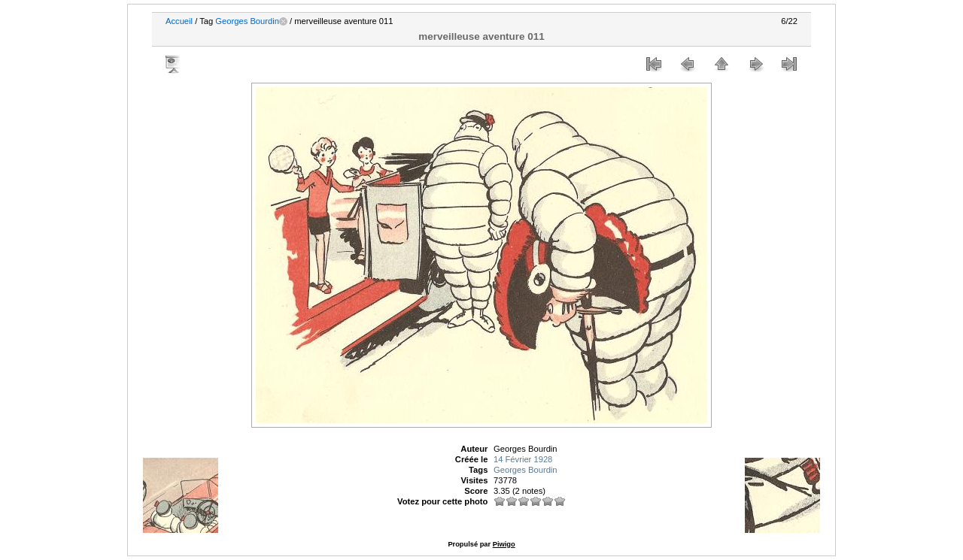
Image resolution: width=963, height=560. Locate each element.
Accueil (179, 21)
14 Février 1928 (523, 459)
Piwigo (504, 544)
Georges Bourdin (247, 21)
